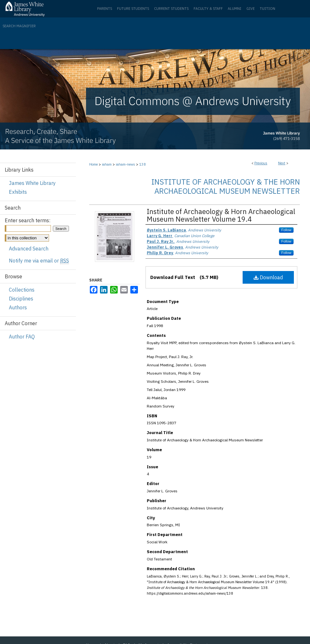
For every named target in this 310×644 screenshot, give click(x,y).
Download (268, 277)
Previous (261, 163)
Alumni (235, 9)
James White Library (32, 183)
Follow (286, 230)
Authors (18, 307)
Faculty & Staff (208, 9)
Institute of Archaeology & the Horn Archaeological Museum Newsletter (226, 186)
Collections (22, 290)
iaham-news (125, 164)
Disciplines (21, 299)
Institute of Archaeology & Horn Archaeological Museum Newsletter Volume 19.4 (221, 215)
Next (282, 163)
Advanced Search (29, 249)
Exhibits (18, 192)
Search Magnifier (19, 26)
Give (251, 9)
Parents (105, 9)
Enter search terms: (28, 220)
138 (143, 164)
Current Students (171, 9)
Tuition (267, 9)
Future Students (133, 9)
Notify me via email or (39, 261)
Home (93, 164)
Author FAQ (22, 337)
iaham (107, 164)
